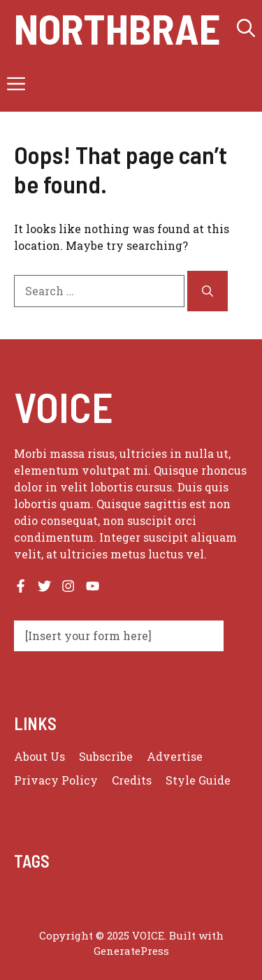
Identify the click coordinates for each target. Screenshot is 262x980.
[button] (246, 28)
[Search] (208, 291)
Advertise (175, 756)
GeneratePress (131, 951)
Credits (132, 780)
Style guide (198, 780)
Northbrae (117, 28)
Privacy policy (56, 780)
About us (39, 756)
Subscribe (106, 756)
